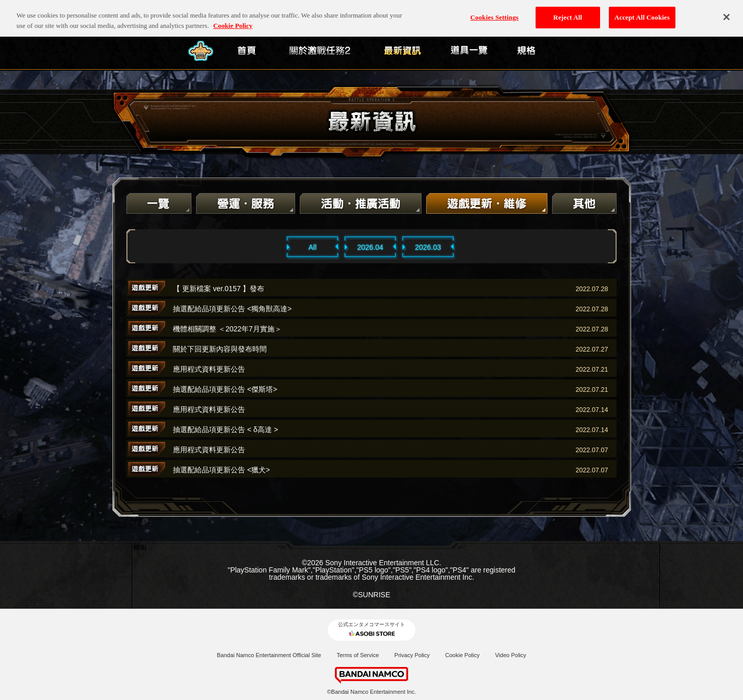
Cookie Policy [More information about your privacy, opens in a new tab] (233, 18)
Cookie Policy (463, 655)
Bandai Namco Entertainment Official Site (269, 655)
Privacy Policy (412, 655)
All (313, 247)
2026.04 (370, 247)
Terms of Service (358, 655)
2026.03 (428, 247)
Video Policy (510, 655)
